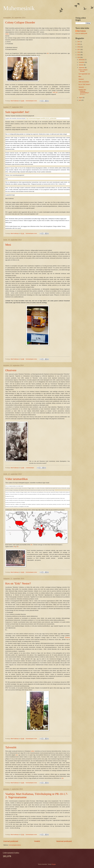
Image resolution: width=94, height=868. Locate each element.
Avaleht (37, 841)
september (82, 68)
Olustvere (11, 370)
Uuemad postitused (11, 841)
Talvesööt (11, 747)
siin (63, 778)
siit (48, 53)
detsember (82, 60)
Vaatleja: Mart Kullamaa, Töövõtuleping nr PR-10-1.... (84, 92)
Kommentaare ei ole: (32, 101)
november (82, 62)
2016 (79, 52)
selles (33, 751)
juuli (80, 100)
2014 (79, 57)
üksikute (67, 638)
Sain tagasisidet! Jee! (17, 112)
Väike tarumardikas (17, 479)
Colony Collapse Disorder (20, 22)
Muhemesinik (19, 8)
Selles (7, 34)
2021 (79, 42)
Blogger (54, 864)
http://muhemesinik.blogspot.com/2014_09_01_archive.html (41, 118)
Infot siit (55, 92)
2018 (79, 47)
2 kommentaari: (30, 468)
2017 (79, 49)
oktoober (81, 65)
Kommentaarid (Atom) (15, 845)
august (81, 98)
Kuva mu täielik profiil (81, 33)
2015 (79, 55)
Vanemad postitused (64, 841)
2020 (79, 44)
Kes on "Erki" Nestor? (18, 583)
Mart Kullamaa (82, 31)
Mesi (8, 245)
